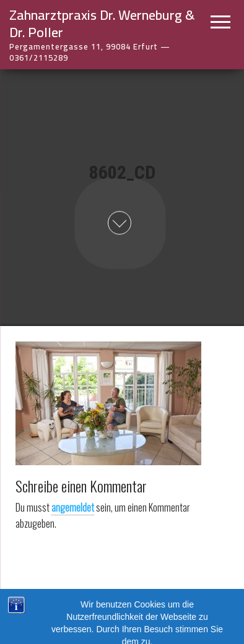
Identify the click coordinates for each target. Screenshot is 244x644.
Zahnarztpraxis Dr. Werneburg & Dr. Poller (102, 24)
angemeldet (73, 507)
